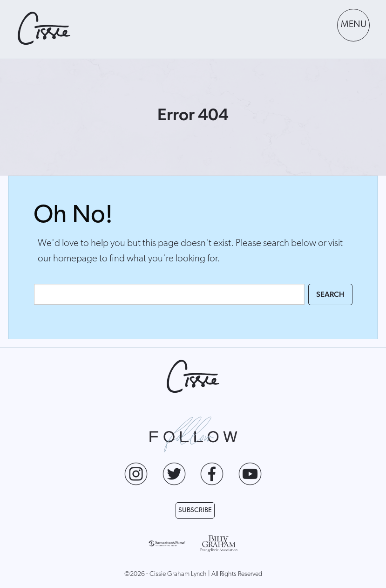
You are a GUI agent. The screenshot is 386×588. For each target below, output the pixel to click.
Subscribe (195, 510)
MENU (354, 25)
